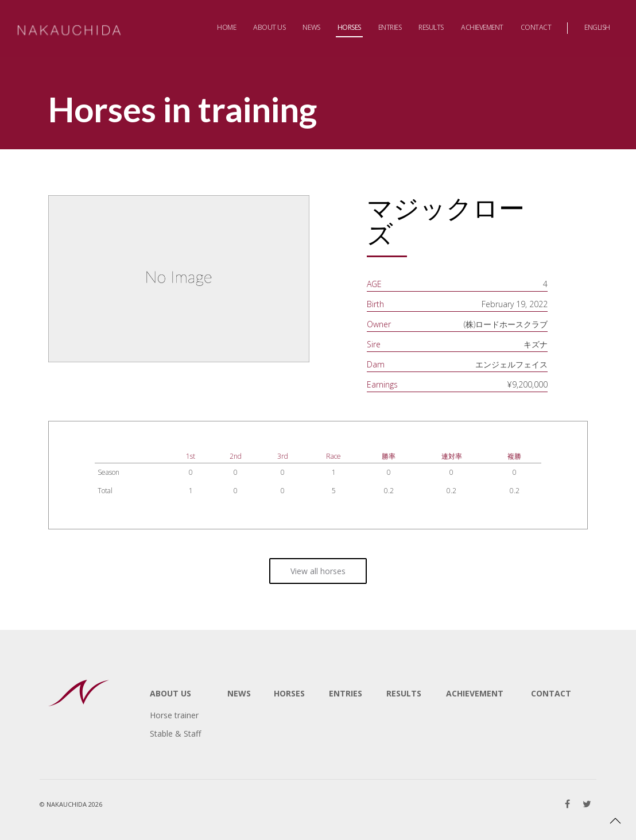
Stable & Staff (175, 733)
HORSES (289, 693)
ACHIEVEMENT (475, 693)
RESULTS (404, 693)
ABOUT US (170, 693)
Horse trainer (174, 715)
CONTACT (551, 693)
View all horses (318, 571)
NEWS (239, 693)
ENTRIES (346, 693)
